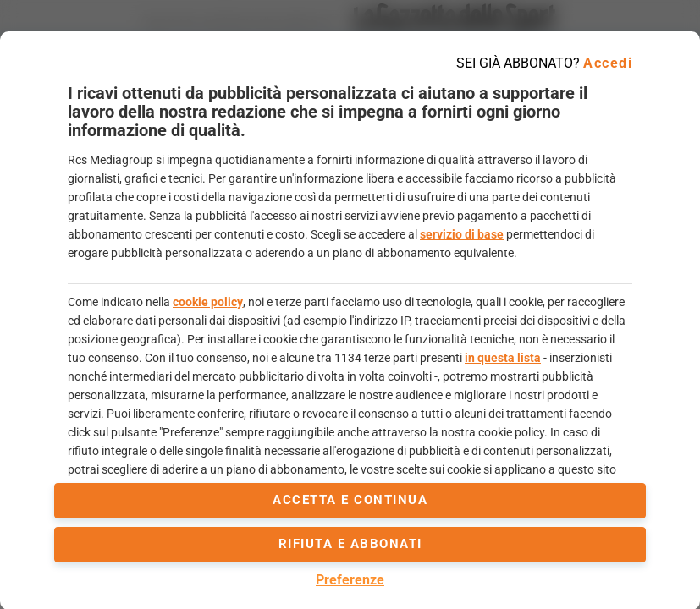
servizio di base (462, 234)
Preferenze (350, 580)
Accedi (608, 63)
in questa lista (503, 358)
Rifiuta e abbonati (350, 544)
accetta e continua (350, 500)
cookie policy (208, 302)
